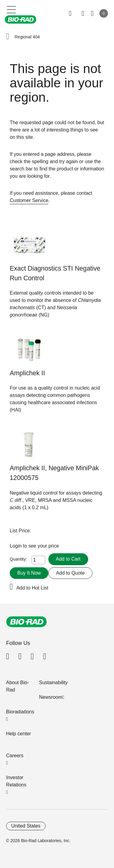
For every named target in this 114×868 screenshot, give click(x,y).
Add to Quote (70, 573)
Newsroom (51, 697)
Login (16, 546)
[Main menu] (11, 9)
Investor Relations (16, 781)
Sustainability (54, 682)
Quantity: (18, 559)
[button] (8, 37)
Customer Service (29, 200)
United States (26, 826)
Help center (19, 734)
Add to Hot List (32, 588)
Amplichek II (27, 373)
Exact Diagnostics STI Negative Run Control (55, 273)
